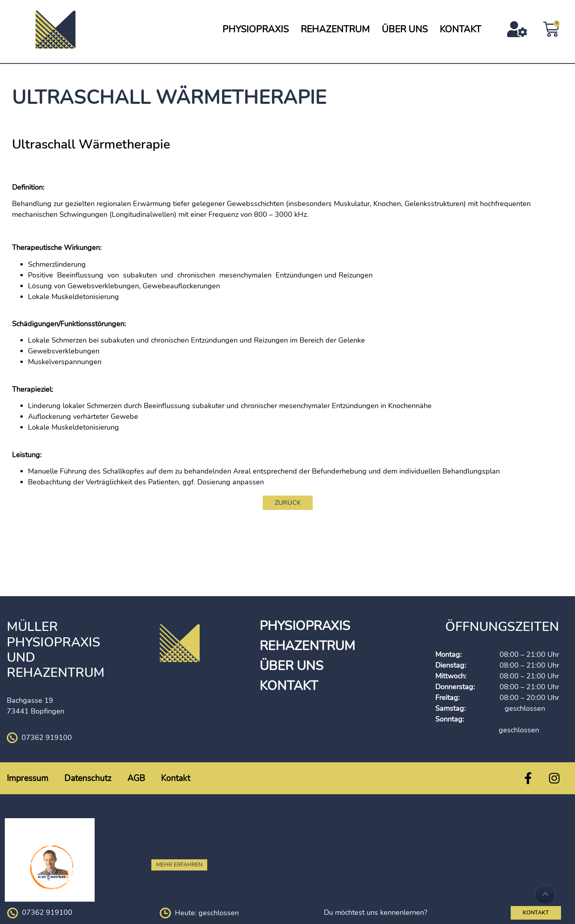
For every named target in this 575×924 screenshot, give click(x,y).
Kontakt (460, 29)
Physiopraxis (256, 29)
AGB (136, 778)
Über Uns (405, 29)
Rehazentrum (335, 29)
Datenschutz (88, 778)
